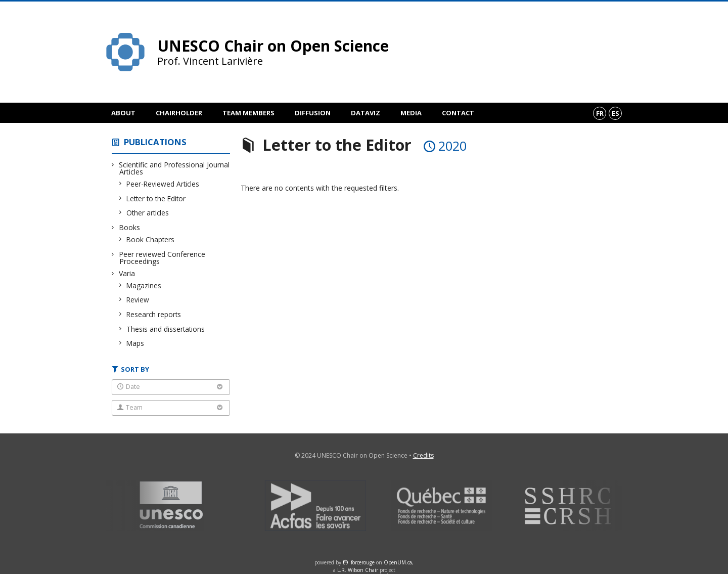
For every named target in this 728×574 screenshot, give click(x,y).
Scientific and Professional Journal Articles (174, 168)
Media (411, 113)
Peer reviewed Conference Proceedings (162, 258)
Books (130, 227)
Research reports (154, 314)
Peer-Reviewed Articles (163, 184)
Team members (248, 113)
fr (600, 113)
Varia (127, 273)
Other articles (148, 213)
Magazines (144, 285)
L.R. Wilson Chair (358, 570)
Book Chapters (151, 239)
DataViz (366, 113)
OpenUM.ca (398, 562)
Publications (155, 142)
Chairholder (179, 113)
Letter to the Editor (156, 198)
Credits (423, 455)
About (123, 113)
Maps (135, 343)
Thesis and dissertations (166, 329)
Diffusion (313, 113)
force (363, 562)
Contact (458, 113)
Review (138, 300)
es (616, 113)
